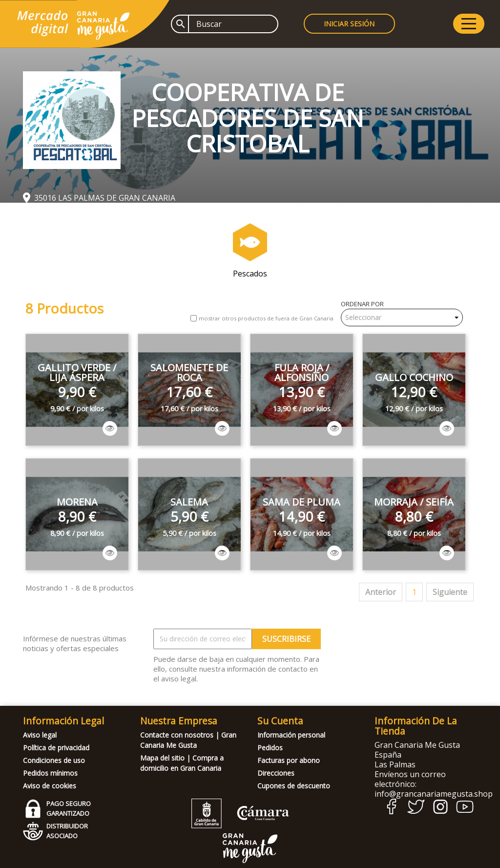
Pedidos (270, 748)
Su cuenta (280, 721)
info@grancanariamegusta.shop (434, 794)
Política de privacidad (56, 748)
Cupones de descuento (294, 786)
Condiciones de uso (54, 760)
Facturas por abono (289, 760)
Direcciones (276, 773)
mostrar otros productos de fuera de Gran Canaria (266, 318)
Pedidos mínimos (50, 773)
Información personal (291, 735)
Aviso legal (40, 735)
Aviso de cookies (50, 786)
